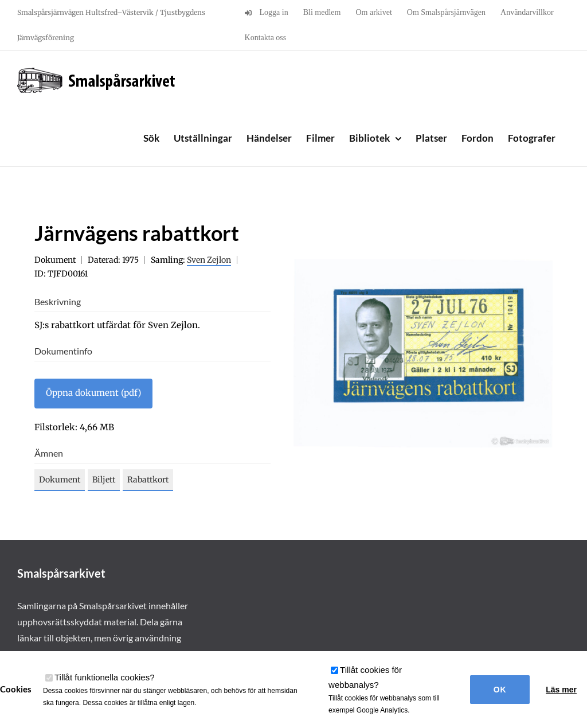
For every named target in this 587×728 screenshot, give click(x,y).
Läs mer (561, 690)
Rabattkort (148, 480)
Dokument (60, 480)
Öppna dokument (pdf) (93, 393)
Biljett (104, 480)
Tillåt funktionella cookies (105, 677)
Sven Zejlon (209, 260)
